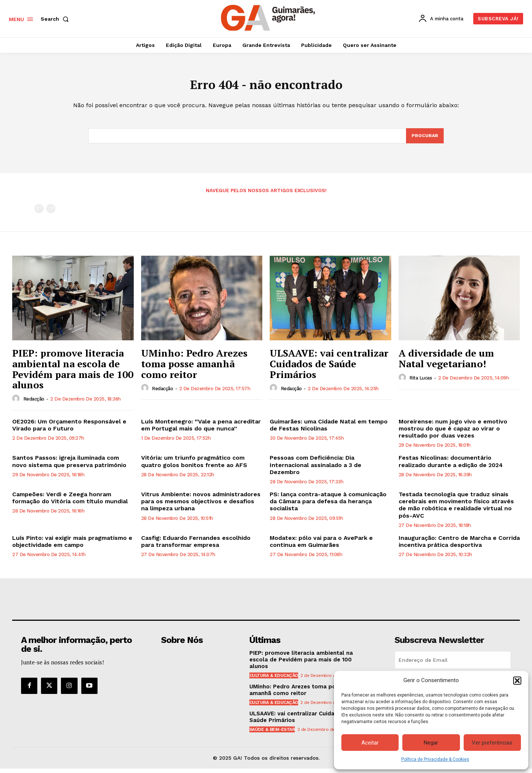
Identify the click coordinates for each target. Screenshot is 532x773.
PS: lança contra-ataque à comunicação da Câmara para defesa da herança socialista (328, 506)
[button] (517, 681)
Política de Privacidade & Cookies (435, 759)
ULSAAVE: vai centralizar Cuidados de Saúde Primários (329, 368)
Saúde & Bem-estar (272, 734)
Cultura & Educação (274, 680)
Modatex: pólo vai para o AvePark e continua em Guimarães (321, 546)
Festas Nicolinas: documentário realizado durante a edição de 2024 (451, 466)
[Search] (424, 140)
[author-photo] (17, 403)
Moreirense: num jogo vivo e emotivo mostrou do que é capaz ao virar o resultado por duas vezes (453, 433)
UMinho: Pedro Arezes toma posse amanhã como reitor (194, 368)
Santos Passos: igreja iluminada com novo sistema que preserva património (69, 466)
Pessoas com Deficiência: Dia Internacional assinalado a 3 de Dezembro (316, 469)
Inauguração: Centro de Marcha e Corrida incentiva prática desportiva (459, 546)
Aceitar (370, 743)
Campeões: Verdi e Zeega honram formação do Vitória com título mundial (70, 502)
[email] (453, 664)
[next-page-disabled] (51, 213)
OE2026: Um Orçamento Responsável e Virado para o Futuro (69, 429)
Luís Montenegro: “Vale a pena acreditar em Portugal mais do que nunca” (201, 429)
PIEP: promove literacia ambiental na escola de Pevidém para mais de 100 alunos (73, 373)
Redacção (34, 403)
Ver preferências (492, 743)
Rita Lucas (421, 382)
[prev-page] (39, 213)
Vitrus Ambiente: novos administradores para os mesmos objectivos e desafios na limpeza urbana (201, 506)
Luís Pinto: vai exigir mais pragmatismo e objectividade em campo (72, 546)
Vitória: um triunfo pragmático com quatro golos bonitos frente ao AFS (194, 466)
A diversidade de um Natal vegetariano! (446, 363)
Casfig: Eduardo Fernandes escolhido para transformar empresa (196, 546)
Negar (431, 743)
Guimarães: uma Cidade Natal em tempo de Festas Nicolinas (329, 429)
